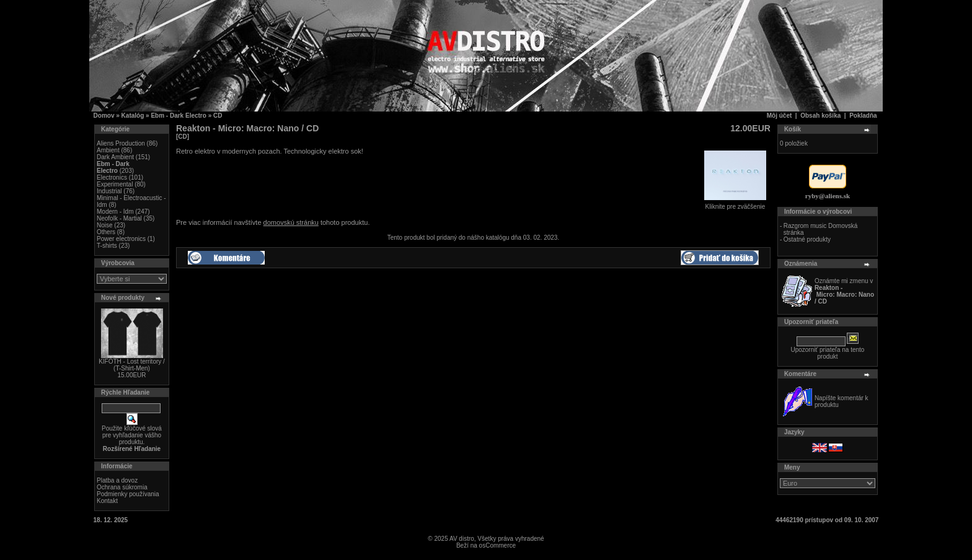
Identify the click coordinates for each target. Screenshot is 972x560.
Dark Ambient (115, 157)
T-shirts (107, 246)
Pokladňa (863, 116)
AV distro (462, 539)
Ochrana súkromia (122, 487)
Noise (105, 225)
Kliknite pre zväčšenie (735, 204)
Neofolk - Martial (119, 218)
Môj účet (780, 116)
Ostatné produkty (807, 239)
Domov (104, 116)
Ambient (108, 150)
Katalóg (133, 116)
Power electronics (121, 239)
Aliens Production (121, 143)
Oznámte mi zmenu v (844, 291)
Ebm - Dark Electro (178, 116)
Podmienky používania (128, 494)
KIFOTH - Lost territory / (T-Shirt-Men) (132, 365)
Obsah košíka (820, 116)
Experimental (115, 184)
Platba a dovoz (117, 480)
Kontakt (107, 501)
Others (106, 232)
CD (218, 116)
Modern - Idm (115, 212)
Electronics (112, 177)
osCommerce (497, 545)
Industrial (109, 191)
